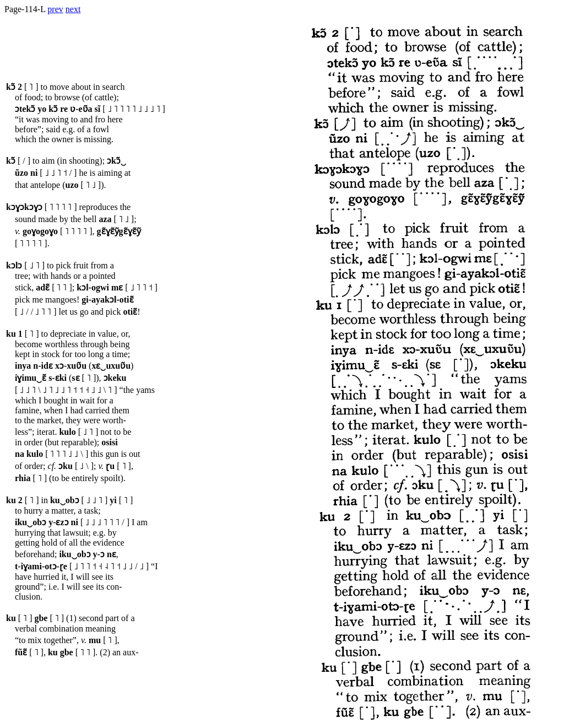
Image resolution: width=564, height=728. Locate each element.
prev (55, 9)
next (73, 9)
